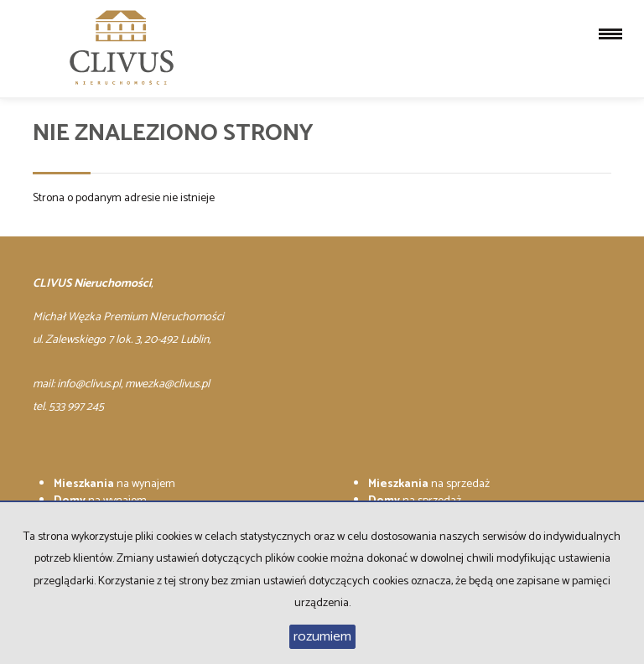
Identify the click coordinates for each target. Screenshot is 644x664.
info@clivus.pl (89, 384)
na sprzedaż (429, 484)
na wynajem (114, 484)
